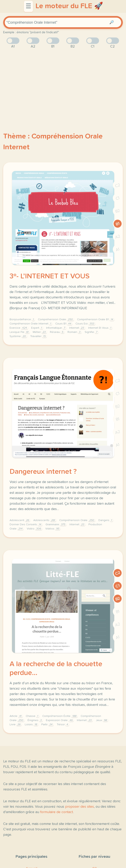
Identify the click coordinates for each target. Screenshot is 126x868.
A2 (118, 237)
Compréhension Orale (56, 319)
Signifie (91, 332)
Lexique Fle (20, 332)
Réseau (57, 332)
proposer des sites (79, 807)
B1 (118, 224)
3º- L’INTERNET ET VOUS (50, 276)
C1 (118, 198)
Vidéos (53, 529)
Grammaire (56, 524)
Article (16, 716)
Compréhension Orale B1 (96, 319)
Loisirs (31, 725)
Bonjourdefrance (22, 319)
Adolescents (45, 520)
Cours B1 (64, 324)
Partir (47, 725)
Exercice (19, 328)
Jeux (102, 720)
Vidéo (34, 529)
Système (18, 336)
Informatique (56, 328)
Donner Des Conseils (26, 524)
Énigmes (35, 720)
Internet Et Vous (100, 328)
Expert (37, 328)
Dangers (106, 520)
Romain (74, 332)
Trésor (63, 725)
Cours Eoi (85, 324)
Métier (40, 332)
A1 (118, 250)
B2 (118, 211)
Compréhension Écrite (60, 716)
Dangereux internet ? (43, 472)
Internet (77, 328)
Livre (16, 725)
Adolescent (20, 520)
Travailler (38, 336)
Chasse (32, 716)
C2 (118, 185)
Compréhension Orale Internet (31, 324)
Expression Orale (60, 720)
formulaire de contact (57, 812)
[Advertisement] (63, 84)
